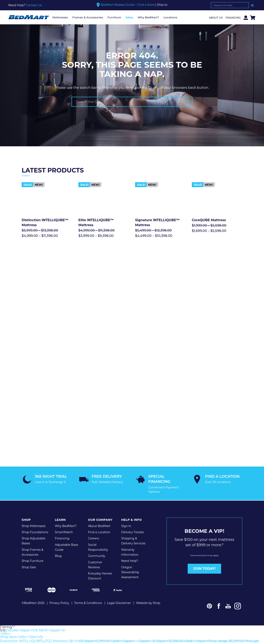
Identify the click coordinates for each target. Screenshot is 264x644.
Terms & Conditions (88, 562)
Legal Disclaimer (119, 562)
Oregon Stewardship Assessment (130, 532)
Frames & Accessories (88, 17)
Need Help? (130, 520)
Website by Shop (148, 562)
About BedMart (99, 486)
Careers (94, 498)
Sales (129, 17)
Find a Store (146, 5)
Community (97, 515)
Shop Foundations (35, 492)
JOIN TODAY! (204, 528)
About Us (216, 18)
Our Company (100, 480)
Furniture (114, 17)
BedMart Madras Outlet (118, 5)
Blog (58, 515)
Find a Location (99, 492)
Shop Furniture (33, 520)
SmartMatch (64, 492)
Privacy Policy (59, 562)
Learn (60, 480)
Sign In (126, 486)
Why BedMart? (148, 17)
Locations (170, 17)
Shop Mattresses (34, 486)
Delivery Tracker (133, 492)
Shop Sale (29, 527)
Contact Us (34, 5)
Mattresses (60, 17)
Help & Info (132, 480)
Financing (233, 18)
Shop (26, 480)
